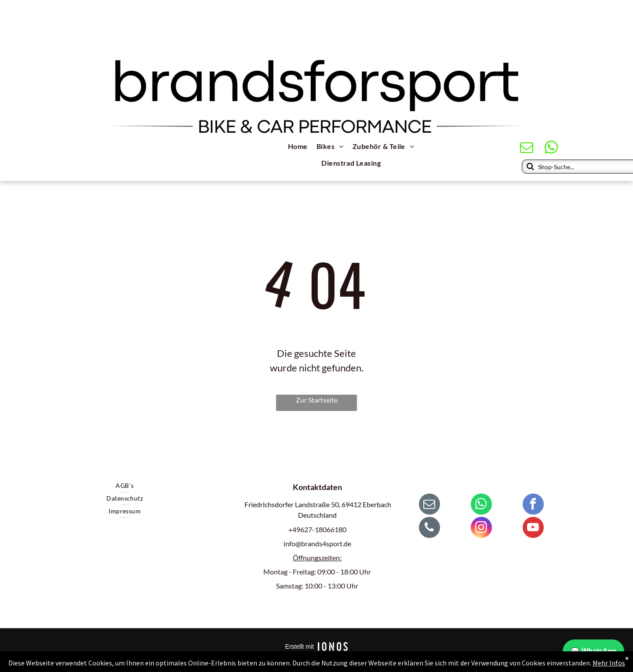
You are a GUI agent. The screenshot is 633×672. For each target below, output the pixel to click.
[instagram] (481, 529)
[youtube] (533, 529)
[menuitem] (298, 147)
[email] (527, 149)
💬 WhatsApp (593, 651)
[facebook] (533, 505)
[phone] (429, 529)
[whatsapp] (551, 149)
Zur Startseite (317, 400)
